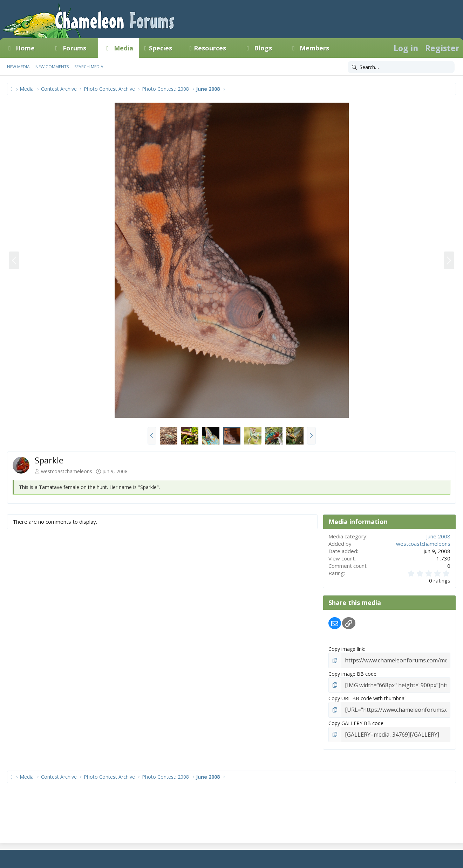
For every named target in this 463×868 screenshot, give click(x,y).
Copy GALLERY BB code (356, 720)
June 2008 (438, 536)
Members (314, 48)
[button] (41, 48)
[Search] (401, 67)
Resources (210, 48)
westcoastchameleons (67, 471)
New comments (52, 67)
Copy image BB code (352, 673)
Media (124, 48)
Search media (89, 67)
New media (18, 67)
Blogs (263, 48)
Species (161, 48)
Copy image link (346, 649)
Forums (74, 48)
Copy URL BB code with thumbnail (367, 697)
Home (25, 48)
